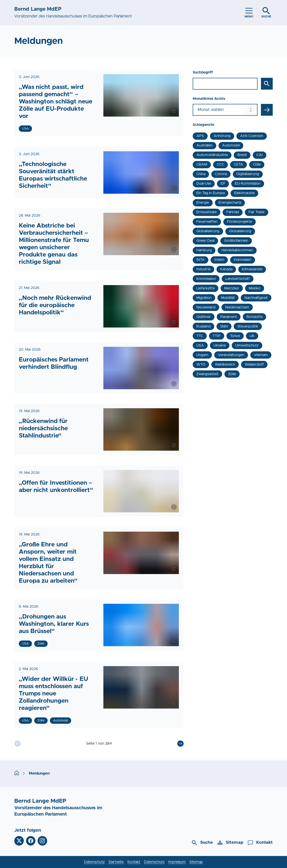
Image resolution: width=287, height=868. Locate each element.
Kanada (226, 269)
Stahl (224, 326)
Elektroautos (244, 193)
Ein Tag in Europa (210, 193)
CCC (220, 164)
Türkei (235, 336)
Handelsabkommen (237, 250)
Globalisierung (208, 231)
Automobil (231, 145)
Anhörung (222, 136)
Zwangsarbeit (207, 374)
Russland (203, 326)
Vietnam (261, 355)
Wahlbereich (225, 364)
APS (200, 136)
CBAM (202, 164)
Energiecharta (230, 203)
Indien (219, 260)
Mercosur (232, 288)
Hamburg (204, 250)
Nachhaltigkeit (256, 298)
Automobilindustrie (212, 155)
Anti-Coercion (252, 136)
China (201, 174)
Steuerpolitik (248, 326)
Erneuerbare (207, 212)
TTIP (217, 336)
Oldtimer (204, 317)
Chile (257, 164)
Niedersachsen (237, 307)
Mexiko (255, 288)
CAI (260, 155)
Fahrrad (233, 212)
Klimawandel (252, 269)
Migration (204, 298)
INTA (201, 260)
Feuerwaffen (207, 222)
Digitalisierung (248, 174)
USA (200, 345)
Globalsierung (240, 231)
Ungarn (202, 355)
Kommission (206, 279)
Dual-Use (204, 183)
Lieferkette (206, 288)
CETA (238, 164)
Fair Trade (257, 212)
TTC (200, 336)
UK (252, 336)
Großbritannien (236, 241)
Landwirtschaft (238, 279)
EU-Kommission (248, 183)
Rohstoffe (254, 317)
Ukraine (220, 345)
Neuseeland (206, 307)
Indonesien (243, 260)
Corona (221, 174)
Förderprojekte (240, 222)
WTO (201, 364)
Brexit (242, 155)
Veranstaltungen (231, 355)
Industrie (203, 269)
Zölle (232, 374)
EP (223, 183)
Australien (204, 145)
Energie (203, 203)
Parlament (229, 317)
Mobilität (228, 298)
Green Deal (205, 241)
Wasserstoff (254, 364)
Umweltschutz (247, 345)
